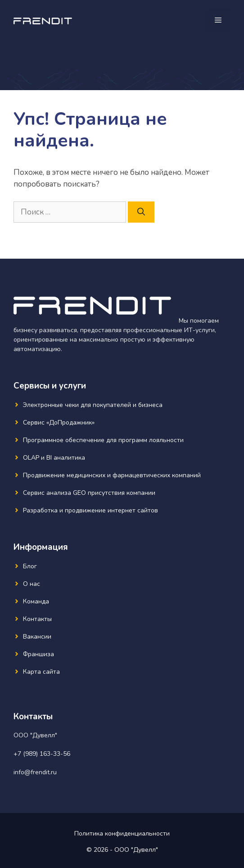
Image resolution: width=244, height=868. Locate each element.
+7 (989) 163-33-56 (42, 754)
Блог (30, 566)
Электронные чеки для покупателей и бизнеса (93, 405)
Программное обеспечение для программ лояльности (103, 440)
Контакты (37, 619)
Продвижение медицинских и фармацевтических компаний (112, 475)
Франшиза (38, 654)
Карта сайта (41, 672)
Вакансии (37, 637)
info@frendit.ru (35, 772)
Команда (36, 601)
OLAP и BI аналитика (54, 458)
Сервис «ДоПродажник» (59, 423)
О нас (32, 584)
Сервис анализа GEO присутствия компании (89, 493)
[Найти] (141, 212)
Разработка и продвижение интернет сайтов (90, 510)
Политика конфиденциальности (122, 834)
